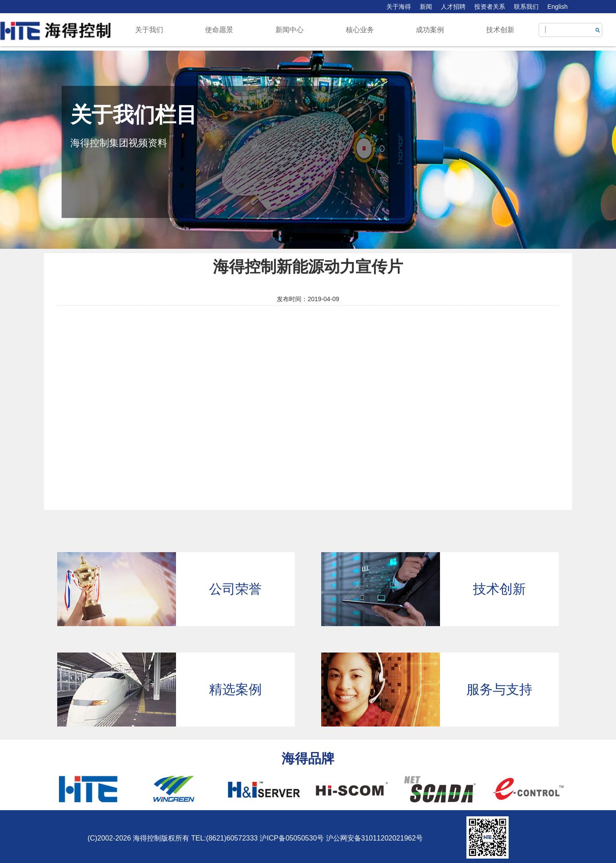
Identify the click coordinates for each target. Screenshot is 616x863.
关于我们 (149, 30)
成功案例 (430, 30)
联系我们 (526, 7)
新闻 (426, 7)
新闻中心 (290, 30)
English (557, 7)
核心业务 (360, 30)
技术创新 (500, 30)
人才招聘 (453, 7)
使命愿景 (219, 30)
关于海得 (399, 7)
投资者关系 (490, 7)
